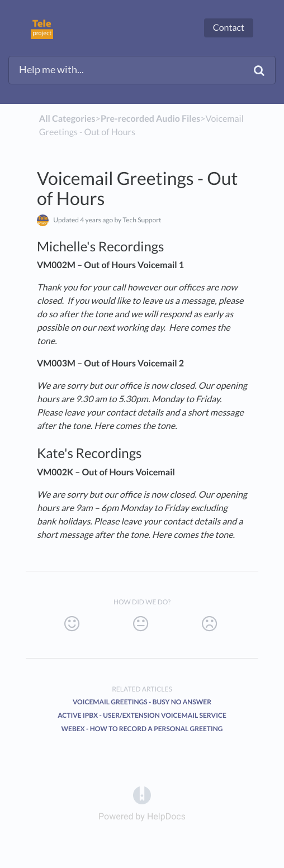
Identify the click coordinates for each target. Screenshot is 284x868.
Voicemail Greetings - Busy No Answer (142, 702)
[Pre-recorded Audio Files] (150, 119)
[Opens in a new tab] (142, 795)
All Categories (67, 119)
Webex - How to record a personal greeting (142, 729)
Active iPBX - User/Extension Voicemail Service (142, 715)
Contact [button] (229, 28)
